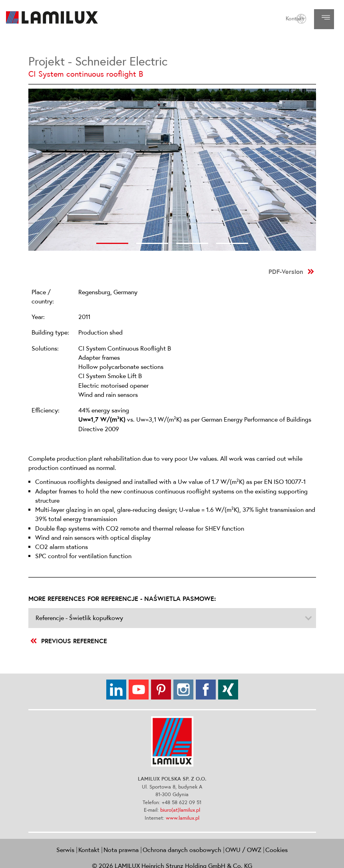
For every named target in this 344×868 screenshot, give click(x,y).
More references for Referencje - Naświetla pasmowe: (122, 598)
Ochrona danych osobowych (182, 850)
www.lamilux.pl (183, 818)
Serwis (65, 850)
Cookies (276, 850)
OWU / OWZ (243, 850)
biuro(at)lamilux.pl (180, 810)
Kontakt (295, 18)
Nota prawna (121, 850)
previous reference (69, 641)
